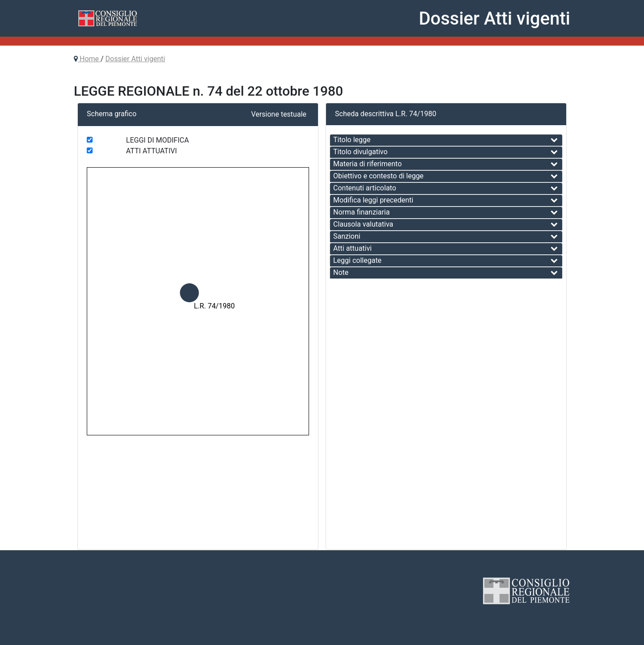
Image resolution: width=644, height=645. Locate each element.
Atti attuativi (352, 248)
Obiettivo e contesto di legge (378, 176)
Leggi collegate (357, 260)
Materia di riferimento (367, 164)
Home (89, 59)
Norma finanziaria (361, 212)
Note (341, 272)
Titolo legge (352, 140)
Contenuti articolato (365, 188)
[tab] (446, 140)
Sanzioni (347, 236)
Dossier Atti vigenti (136, 59)
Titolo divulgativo (360, 152)
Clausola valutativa (363, 224)
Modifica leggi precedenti (373, 200)
